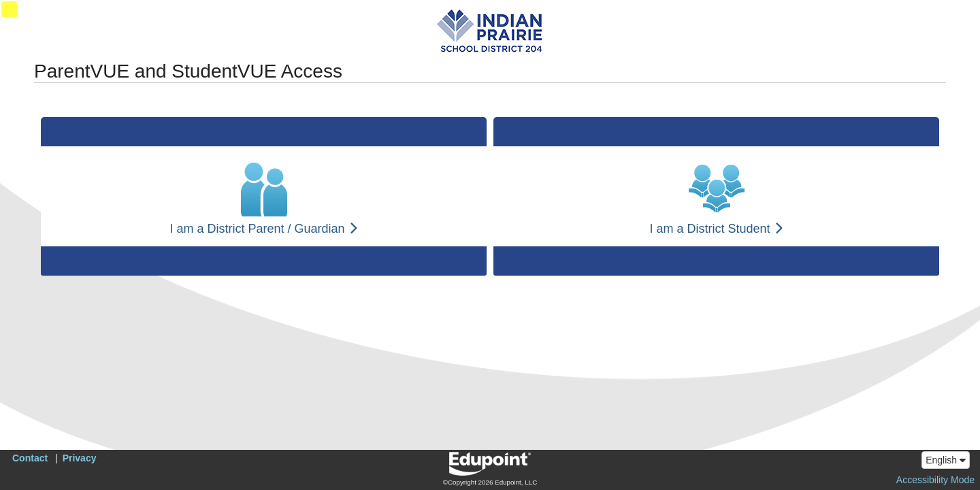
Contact (30, 458)
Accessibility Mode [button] (935, 480)
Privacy (80, 458)
